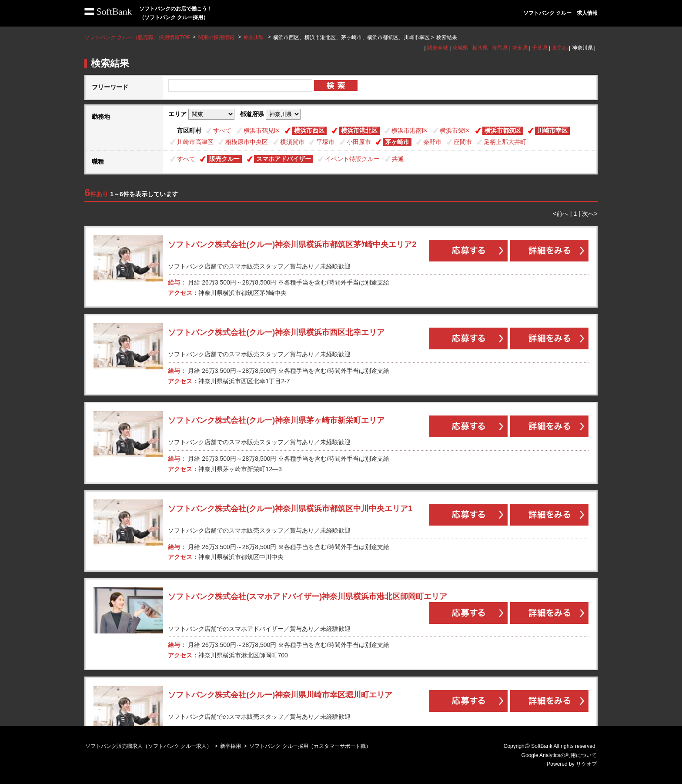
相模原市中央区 (247, 142)
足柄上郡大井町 (505, 142)
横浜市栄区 (455, 131)
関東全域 (438, 48)
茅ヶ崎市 (397, 142)
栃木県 (480, 48)
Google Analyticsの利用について (559, 755)
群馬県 (500, 48)
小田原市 (359, 142)
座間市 (463, 142)
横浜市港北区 (359, 131)
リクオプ (586, 764)
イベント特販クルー (352, 159)
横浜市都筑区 (503, 131)
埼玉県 (520, 48)
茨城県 (460, 48)
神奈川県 (254, 37)
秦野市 (432, 142)
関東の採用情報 (217, 37)
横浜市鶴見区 (262, 131)
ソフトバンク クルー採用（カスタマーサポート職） (310, 746)
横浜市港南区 (410, 131)
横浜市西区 (309, 131)
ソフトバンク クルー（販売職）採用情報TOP (137, 37)
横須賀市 (292, 142)
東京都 (560, 48)
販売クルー (224, 159)
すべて (222, 131)
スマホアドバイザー (284, 159)
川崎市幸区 (552, 131)
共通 (398, 159)
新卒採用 (231, 746)
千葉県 (540, 48)
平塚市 (325, 142)
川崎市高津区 (195, 142)
